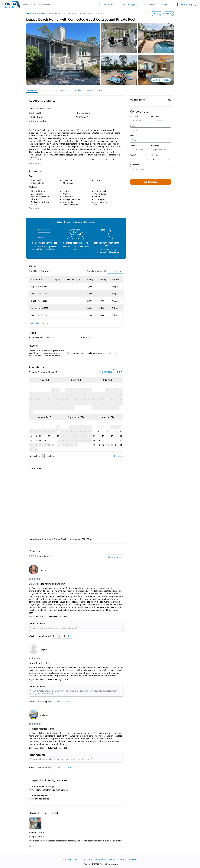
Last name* (156, 116)
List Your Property (188, 5)
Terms (112, 859)
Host (100, 90)
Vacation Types (130, 5)
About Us (68, 859)
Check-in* (134, 145)
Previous (108, 372)
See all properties (38, 14)
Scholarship (87, 859)
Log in (165, 5)
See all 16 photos (163, 80)
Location (77, 90)
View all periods (38, 323)
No (69, 636)
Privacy (121, 859)
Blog (76, 859)
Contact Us (132, 859)
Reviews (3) (89, 90)
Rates (54, 90)
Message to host (137, 165)
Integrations (101, 859)
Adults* (133, 155)
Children (155, 155)
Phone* (133, 136)
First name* (135, 116)
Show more (34, 163)
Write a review (115, 557)
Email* (133, 126)
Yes (58, 636)
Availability (65, 90)
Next (118, 372)
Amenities (44, 90)
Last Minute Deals (107, 5)
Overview (32, 90)
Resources (149, 5)
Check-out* (156, 145)
